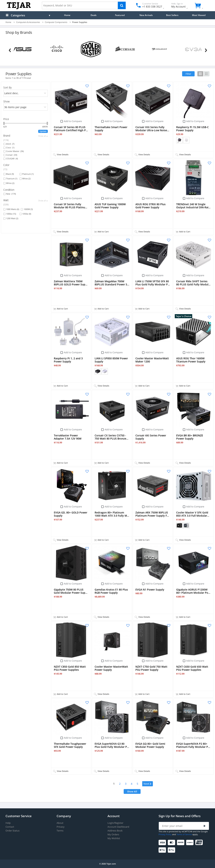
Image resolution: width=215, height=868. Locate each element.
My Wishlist (114, 838)
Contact (10, 827)
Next (146, 784)
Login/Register (115, 823)
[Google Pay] (172, 850)
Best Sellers (172, 15)
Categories (18, 15)
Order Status (12, 831)
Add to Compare (73, 121)
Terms (60, 831)
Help (8, 823)
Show (6, 101)
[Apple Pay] (163, 850)
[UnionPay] (200, 843)
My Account (182, 6)
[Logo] (19, 8)
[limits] (26, 107)
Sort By (7, 87)
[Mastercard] (172, 843)
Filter (188, 74)
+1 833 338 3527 (152, 7)
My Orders (113, 835)
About (60, 823)
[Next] (206, 49)
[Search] (122, 5)
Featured (120, 15)
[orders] (26, 93)
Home (67, 15)
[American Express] (181, 843)
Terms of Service (184, 834)
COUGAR (12, 159)
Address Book (115, 831)
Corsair (12, 155)
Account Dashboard (118, 827)
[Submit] (205, 826)
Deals (94, 15)
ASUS (10, 144)
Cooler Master (15, 151)
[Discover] (190, 843)
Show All (132, 791)
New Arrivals (146, 15)
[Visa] (163, 843)
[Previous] (10, 49)
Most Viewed (199, 15)
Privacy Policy (165, 834)
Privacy (61, 827)
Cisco (10, 148)
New (11, 194)
